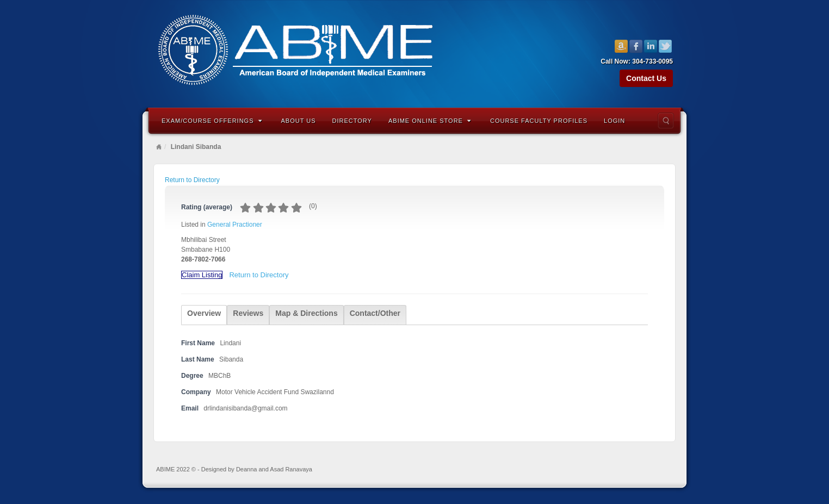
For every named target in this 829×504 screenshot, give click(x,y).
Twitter (666, 46)
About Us (299, 121)
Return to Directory (192, 180)
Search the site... (666, 121)
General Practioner (235, 225)
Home (159, 147)
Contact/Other (375, 313)
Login (614, 121)
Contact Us (646, 78)
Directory (352, 121)
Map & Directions (306, 313)
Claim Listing (202, 275)
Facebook (636, 46)
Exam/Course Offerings (212, 121)
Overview (204, 313)
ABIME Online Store (430, 121)
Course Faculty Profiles (539, 121)
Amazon (621, 46)
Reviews (248, 313)
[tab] (204, 315)
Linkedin (651, 46)
